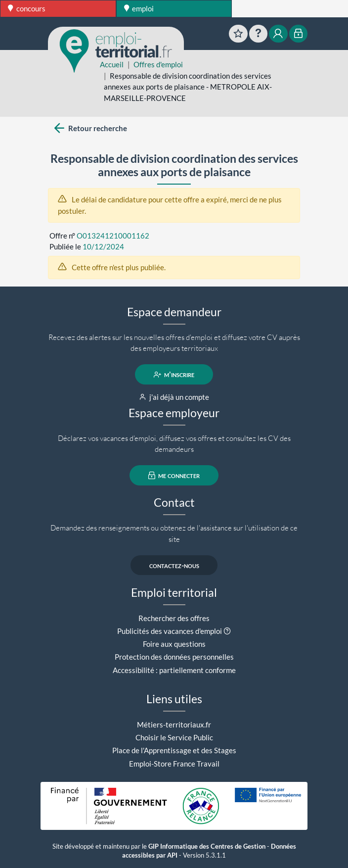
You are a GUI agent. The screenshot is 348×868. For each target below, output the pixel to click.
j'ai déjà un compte (174, 397)
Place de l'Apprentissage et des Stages (174, 750)
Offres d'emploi (158, 64)
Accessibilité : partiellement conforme (174, 670)
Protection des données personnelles (174, 657)
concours (27, 8)
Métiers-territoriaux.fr (174, 724)
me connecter (174, 476)
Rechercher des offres (174, 618)
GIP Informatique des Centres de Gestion (207, 846)
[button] (227, 631)
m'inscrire (174, 375)
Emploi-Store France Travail (174, 764)
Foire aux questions (174, 644)
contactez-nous (174, 565)
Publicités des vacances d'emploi (170, 631)
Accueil (112, 64)
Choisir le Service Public (174, 737)
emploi (139, 8)
